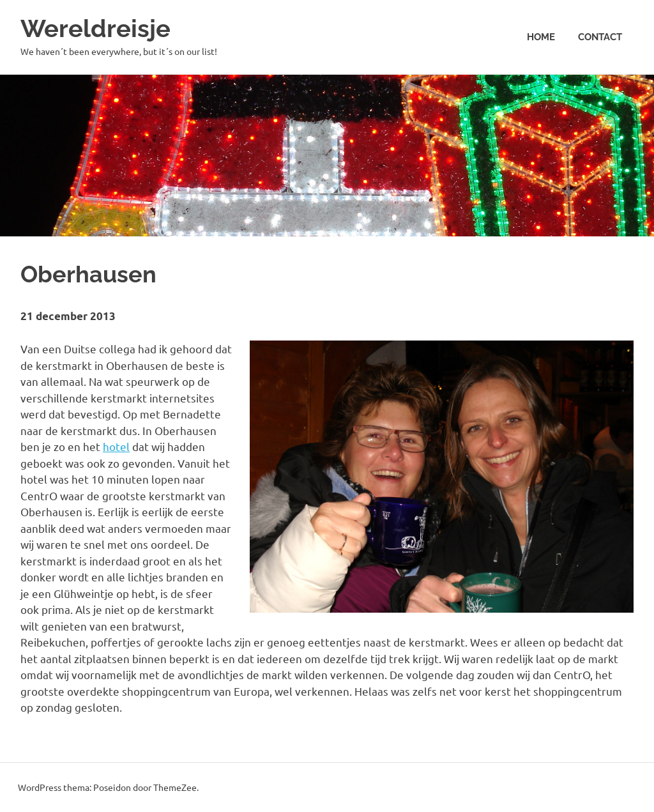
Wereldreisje (95, 28)
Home (541, 37)
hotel (116, 446)
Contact (600, 37)
